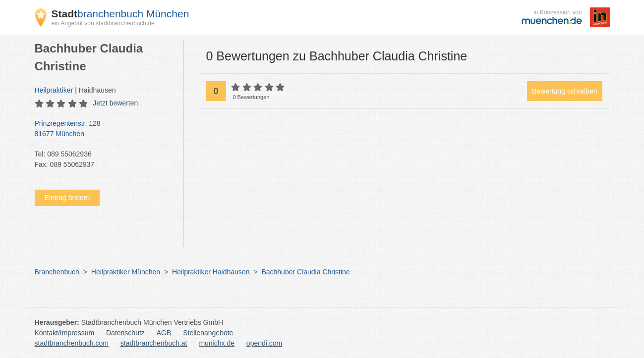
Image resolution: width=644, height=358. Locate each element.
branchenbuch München (120, 14)
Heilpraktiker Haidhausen (211, 272)
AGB (164, 333)
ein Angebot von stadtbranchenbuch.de (103, 23)
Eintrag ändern (67, 198)
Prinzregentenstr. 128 (104, 129)
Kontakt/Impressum (65, 333)
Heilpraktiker (54, 90)
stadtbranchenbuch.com (72, 343)
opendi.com (264, 343)
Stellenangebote (208, 333)
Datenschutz (125, 333)
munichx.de (217, 343)
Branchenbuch (57, 272)
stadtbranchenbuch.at (154, 343)
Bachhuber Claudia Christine (305, 272)
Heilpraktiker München (126, 272)
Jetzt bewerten (115, 103)
